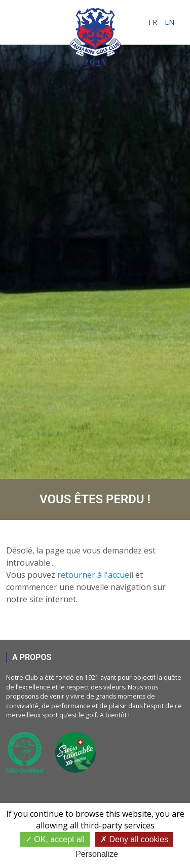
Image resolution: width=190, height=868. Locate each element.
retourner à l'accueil (95, 575)
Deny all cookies (134, 839)
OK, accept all (55, 839)
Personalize (97, 854)
